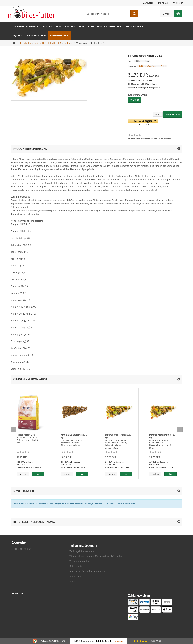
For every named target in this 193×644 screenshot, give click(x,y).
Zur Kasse (148, 3)
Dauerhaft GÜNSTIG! (26, 26)
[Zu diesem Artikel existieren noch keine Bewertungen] (23, 453)
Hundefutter (52, 26)
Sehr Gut (104, 641)
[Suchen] (134, 14)
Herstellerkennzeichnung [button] (34, 522)
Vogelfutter (134, 26)
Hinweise (118, 641)
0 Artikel (167, 14)
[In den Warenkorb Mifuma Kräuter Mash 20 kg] (126, 474)
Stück (158, 114)
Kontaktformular (21, 549)
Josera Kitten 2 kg (26, 435)
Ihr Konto (163, 3)
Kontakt (73, 581)
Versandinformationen (81, 561)
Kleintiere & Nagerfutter (105, 26)
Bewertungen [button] (23, 491)
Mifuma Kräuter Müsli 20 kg (162, 436)
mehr (133, 504)
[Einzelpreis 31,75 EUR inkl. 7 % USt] (155, 75)
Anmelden (178, 3)
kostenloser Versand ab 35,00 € (140, 80)
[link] (149, 137)
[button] (143, 122)
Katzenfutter (74, 26)
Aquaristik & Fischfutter (29, 35)
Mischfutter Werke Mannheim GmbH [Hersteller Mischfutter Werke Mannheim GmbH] (152, 66)
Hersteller (17, 593)
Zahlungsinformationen (82, 551)
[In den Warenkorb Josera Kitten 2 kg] (38, 474)
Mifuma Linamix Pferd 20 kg (74, 436)
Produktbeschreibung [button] (30, 149)
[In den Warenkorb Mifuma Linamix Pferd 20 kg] (82, 474)
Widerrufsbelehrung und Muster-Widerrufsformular (96, 556)
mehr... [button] (23, 474)
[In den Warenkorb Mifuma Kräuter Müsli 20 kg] (170, 474)
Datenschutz (76, 566)
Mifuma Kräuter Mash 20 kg (118, 436)
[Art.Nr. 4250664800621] (155, 61)
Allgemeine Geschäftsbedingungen (87, 571)
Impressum (75, 576)
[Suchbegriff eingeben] (107, 14)
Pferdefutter (59, 35)
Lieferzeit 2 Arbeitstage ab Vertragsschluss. (145, 88)
